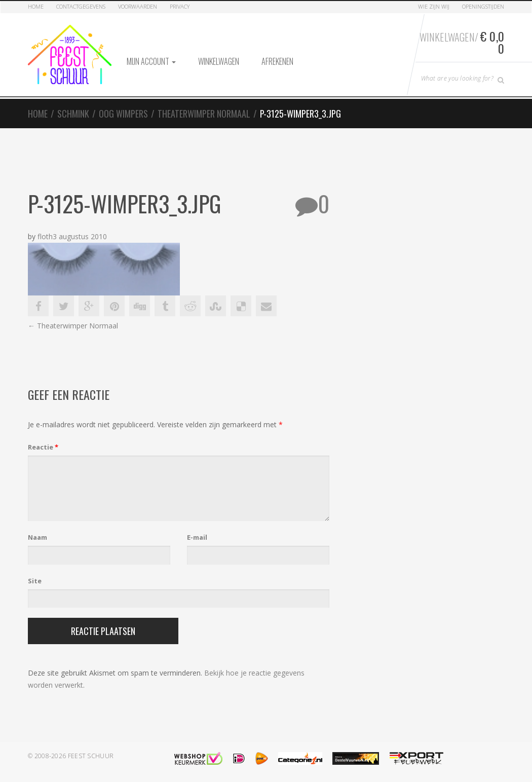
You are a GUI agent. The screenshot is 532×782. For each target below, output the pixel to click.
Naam (37, 537)
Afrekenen (277, 61)
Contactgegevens (81, 6)
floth (45, 236)
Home (36, 6)
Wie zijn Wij (434, 6)
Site (35, 581)
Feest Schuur (91, 756)
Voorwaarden (138, 6)
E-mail (197, 537)
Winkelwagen (219, 61)
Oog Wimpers (123, 114)
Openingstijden (483, 6)
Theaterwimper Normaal (204, 114)
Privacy (180, 6)
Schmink (73, 114)
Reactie (43, 447)
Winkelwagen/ (462, 42)
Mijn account (151, 61)
